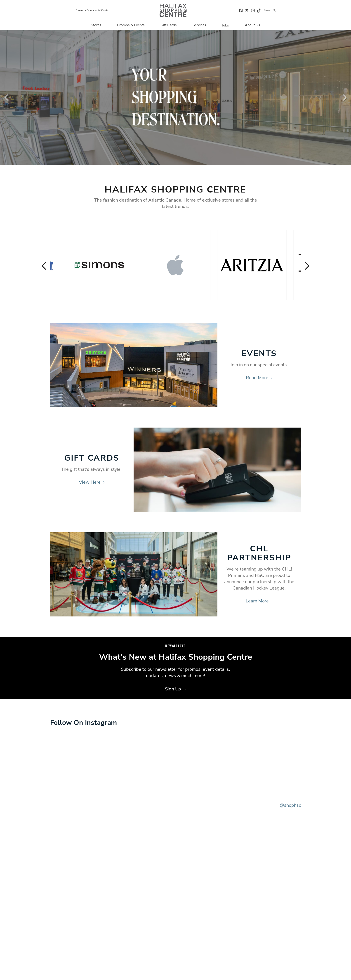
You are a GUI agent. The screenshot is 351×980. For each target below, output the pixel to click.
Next (344, 98)
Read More (259, 378)
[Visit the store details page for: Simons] (100, 265)
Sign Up (176, 689)
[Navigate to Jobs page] (225, 25)
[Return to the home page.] (173, 10)
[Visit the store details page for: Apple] (176, 265)
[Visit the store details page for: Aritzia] (252, 265)
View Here (92, 482)
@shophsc (290, 805)
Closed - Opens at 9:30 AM (92, 10)
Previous (7, 98)
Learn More (259, 601)
